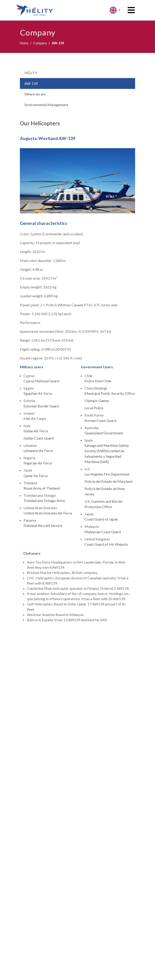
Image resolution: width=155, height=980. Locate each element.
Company (40, 43)
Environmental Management (46, 105)
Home (24, 43)
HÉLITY (31, 73)
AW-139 (31, 83)
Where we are (35, 94)
